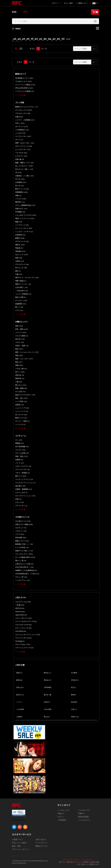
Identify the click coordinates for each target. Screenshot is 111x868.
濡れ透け (20, 486)
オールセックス (24, 110)
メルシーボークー (23, 618)
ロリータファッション (25, 496)
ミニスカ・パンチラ (24, 232)
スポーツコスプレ (23, 466)
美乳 (19, 326)
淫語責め (20, 251)
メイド (20, 463)
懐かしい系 (21, 561)
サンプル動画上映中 (25, 557)
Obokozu (20, 612)
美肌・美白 (22, 456)
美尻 (19, 355)
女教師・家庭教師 (24, 489)
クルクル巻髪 (22, 336)
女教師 (19, 460)
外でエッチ (21, 268)
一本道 (20, 605)
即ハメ (19, 307)
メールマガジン (84, 820)
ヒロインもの (21, 492)
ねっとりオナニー (24, 166)
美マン (20, 372)
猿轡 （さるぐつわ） (25, 143)
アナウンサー (21, 506)
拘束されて (21, 209)
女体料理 (20, 235)
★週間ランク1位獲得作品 (26, 570)
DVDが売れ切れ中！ (24, 567)
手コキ (20, 179)
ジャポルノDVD (63, 810)
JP (96, 3)
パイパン (21, 332)
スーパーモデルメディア (26, 621)
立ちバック (22, 255)
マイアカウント (42, 843)
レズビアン (21, 156)
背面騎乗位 (22, 192)
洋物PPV (81, 813)
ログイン (56, 3)
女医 (18, 499)
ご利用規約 (62, 820)
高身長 (20, 405)
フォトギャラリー (24, 554)
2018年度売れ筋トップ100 (27, 574)
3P (18, 172)
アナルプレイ (22, 264)
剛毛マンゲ (21, 418)
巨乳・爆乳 (22, 329)
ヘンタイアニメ (22, 580)
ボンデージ (22, 126)
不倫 (19, 274)
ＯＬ (19, 440)
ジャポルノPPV (84, 810)
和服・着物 (21, 388)
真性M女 (20, 378)
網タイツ (21, 476)
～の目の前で (22, 291)
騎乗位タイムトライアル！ (27, 107)
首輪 (18, 195)
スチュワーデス (22, 469)
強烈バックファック (25, 218)
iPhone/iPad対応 (24, 88)
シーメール (20, 424)
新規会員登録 (83, 817)
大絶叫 (20, 261)
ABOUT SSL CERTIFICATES (19, 820)
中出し (20, 123)
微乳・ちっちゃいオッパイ (27, 352)
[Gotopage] (82, 49)
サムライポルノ (23, 644)
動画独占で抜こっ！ (24, 544)
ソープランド (22, 225)
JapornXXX (21, 615)
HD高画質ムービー (24, 78)
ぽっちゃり (21, 415)
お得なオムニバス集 (24, 564)
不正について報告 (19, 843)
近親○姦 (20, 159)
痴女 (19, 349)
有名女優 (21, 538)
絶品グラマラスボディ (25, 395)
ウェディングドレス (24, 479)
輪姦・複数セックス (24, 163)
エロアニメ (21, 528)
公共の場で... (21, 287)
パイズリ (21, 199)
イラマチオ (21, 153)
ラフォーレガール (23, 638)
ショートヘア (22, 408)
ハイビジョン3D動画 (25, 91)
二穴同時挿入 (22, 130)
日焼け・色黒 (22, 346)
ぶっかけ (20, 133)
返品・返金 (16, 846)
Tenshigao (20, 641)
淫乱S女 (20, 375)
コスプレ (20, 450)
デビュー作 (21, 577)
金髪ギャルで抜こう (24, 551)
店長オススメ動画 (24, 524)
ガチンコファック (24, 146)
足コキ (20, 186)
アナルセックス (23, 113)
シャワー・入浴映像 (25, 120)
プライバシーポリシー (21, 849)
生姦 (19, 117)
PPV (25, 12)
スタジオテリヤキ (23, 625)
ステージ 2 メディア (24, 648)
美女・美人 (22, 398)
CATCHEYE (21, 631)
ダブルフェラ (22, 241)
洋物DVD (61, 813)
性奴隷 (19, 248)
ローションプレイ (24, 228)
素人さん (21, 385)
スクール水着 (22, 453)
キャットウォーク (23, 628)
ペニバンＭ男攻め (23, 294)
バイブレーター (23, 136)
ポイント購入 (68, 3)
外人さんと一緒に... (24, 169)
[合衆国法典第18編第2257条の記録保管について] (81, 860)
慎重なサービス (42, 846)
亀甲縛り (20, 202)
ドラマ (20, 534)
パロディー (21, 531)
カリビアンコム (23, 602)
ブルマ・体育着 (22, 473)
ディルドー (21, 301)
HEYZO (20, 608)
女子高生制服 (22, 447)
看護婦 (20, 443)
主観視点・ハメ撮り (24, 176)
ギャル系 (20, 392)
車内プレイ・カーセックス (27, 278)
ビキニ (20, 502)
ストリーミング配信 (25, 85)
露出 (18, 271)
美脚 (19, 365)
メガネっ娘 (21, 369)
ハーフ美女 (21, 401)
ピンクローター (23, 149)
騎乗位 (20, 238)
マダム (20, 342)
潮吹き (20, 245)
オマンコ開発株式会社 (25, 205)
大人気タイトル (23, 521)
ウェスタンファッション (25, 483)
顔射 (19, 258)
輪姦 (19, 222)
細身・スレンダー (24, 359)
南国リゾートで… (23, 284)
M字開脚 (20, 212)
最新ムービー (22, 541)
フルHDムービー (24, 81)
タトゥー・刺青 (22, 421)
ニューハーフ (22, 411)
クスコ (19, 310)
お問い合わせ (41, 839)
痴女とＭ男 (20, 297)
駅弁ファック (22, 189)
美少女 (20, 339)
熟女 (19, 362)
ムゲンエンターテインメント (28, 635)
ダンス (19, 140)
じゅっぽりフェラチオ (26, 215)
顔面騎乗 (21, 304)
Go (94, 49)
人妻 (19, 382)
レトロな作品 (22, 547)
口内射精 (21, 182)
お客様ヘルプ (83, 3)
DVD (14, 12)
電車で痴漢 (21, 281)
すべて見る (20, 95)
